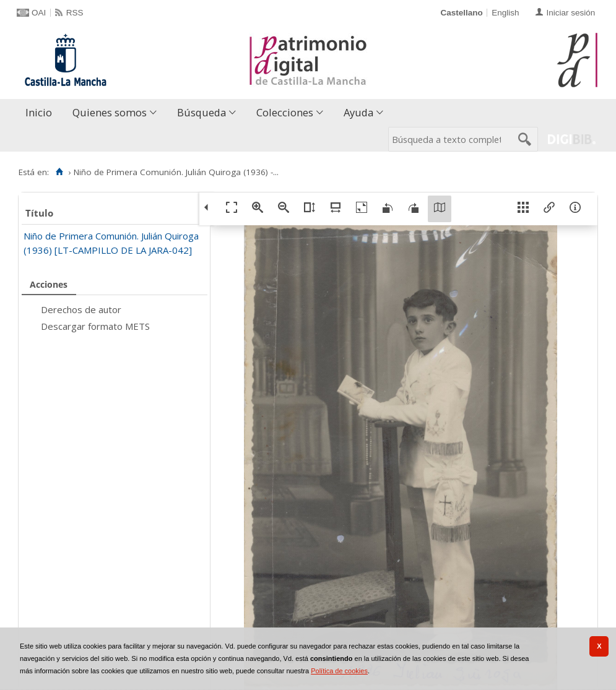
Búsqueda (202, 112)
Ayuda (358, 112)
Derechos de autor (81, 309)
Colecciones (285, 112)
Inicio (39, 112)
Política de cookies (339, 671)
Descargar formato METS (95, 326)
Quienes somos (110, 112)
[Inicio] (59, 172)
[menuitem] (41, 113)
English (505, 13)
